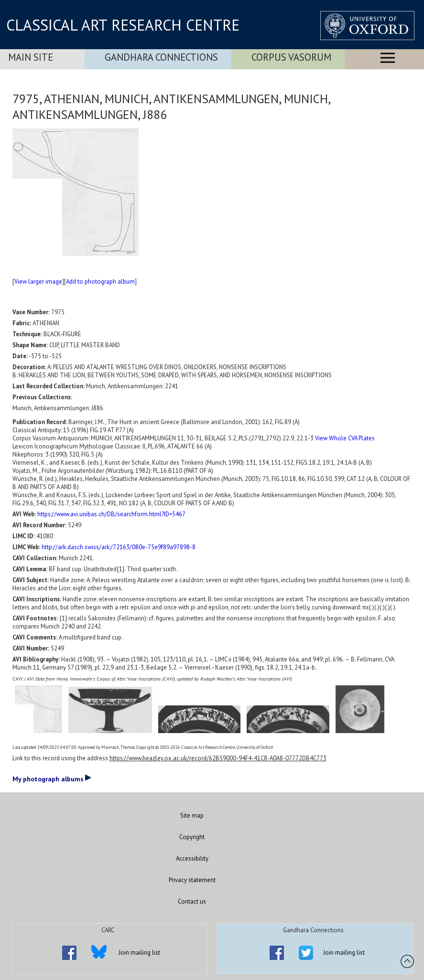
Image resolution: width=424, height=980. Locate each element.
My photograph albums (52, 778)
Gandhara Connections (161, 57)
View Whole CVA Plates (345, 438)
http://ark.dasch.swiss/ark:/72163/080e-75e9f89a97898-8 (119, 547)
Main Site (31, 57)
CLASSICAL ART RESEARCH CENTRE (123, 25)
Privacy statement (192, 880)
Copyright (192, 837)
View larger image (38, 282)
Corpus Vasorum (291, 57)
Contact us (192, 901)
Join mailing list (139, 953)
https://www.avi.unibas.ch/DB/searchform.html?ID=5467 (111, 514)
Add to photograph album (100, 282)
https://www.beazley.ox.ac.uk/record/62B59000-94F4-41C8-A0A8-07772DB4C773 (218, 758)
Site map (192, 815)
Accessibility (192, 858)
